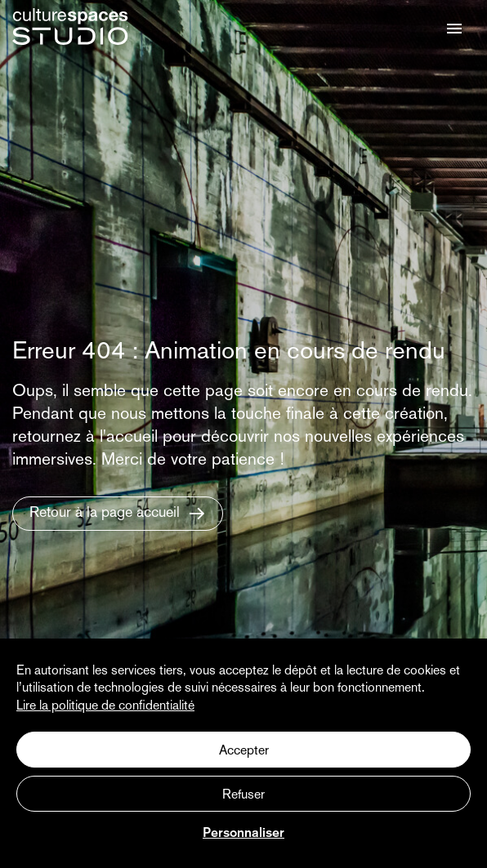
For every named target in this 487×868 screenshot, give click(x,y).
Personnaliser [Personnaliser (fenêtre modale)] (243, 834)
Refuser (243, 795)
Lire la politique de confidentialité (105, 706)
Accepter (244, 751)
